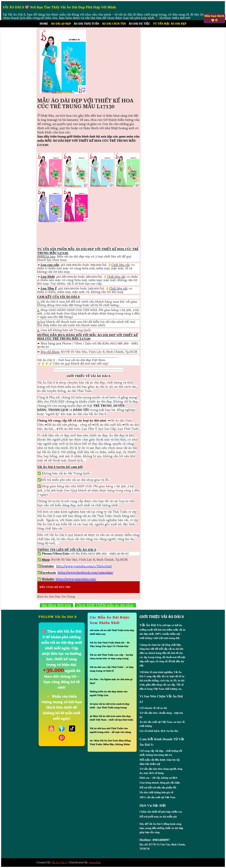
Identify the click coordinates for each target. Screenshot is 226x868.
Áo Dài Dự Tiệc (139, 24)
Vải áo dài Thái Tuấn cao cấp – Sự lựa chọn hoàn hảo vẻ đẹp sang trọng (111, 657)
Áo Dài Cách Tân (114, 24)
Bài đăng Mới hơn (56, 605)
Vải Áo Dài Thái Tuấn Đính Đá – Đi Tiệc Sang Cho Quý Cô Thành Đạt (110, 644)
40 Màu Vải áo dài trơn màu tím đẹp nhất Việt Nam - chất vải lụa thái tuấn (111, 718)
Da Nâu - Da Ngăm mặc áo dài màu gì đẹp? (111, 681)
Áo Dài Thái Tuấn (86, 24)
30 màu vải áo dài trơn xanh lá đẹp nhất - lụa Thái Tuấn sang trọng (110, 706)
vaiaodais (95, 862)
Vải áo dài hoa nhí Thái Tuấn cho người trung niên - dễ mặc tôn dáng (110, 730)
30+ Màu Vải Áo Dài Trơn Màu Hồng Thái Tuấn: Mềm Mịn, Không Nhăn (110, 742)
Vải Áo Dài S (59, 862)
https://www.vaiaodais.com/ (76, 579)
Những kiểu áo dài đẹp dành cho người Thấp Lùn (109, 693)
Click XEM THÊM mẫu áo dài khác (105, 605)
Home (44, 24)
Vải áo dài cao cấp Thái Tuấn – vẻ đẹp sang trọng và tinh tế (112, 669)
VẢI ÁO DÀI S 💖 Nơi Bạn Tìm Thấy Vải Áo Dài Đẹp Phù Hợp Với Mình (59, 7)
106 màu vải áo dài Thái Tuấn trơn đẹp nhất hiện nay (112, 632)
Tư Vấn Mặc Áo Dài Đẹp (170, 24)
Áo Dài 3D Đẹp (61, 24)
